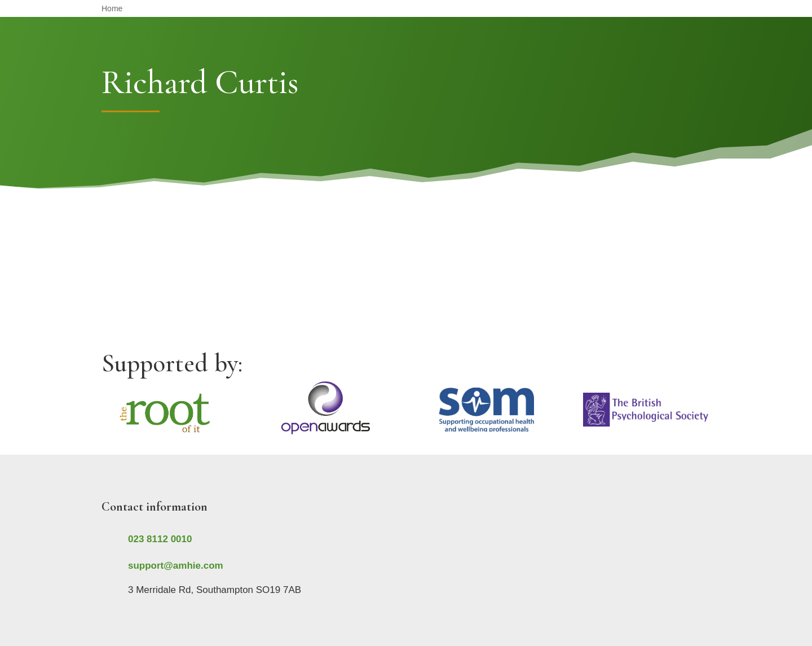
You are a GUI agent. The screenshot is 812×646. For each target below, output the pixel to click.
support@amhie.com (176, 566)
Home (112, 9)
